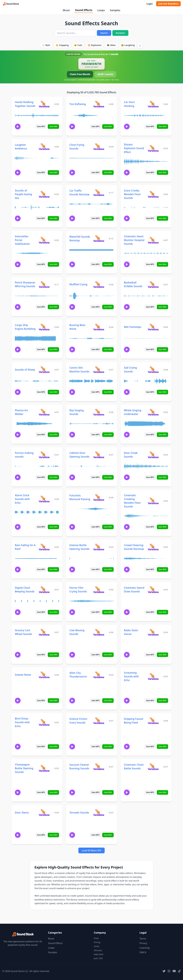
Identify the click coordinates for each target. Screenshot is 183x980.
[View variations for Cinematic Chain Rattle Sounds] (153, 767)
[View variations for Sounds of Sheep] (44, 369)
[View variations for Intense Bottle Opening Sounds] (99, 547)
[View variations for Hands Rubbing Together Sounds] (44, 104)
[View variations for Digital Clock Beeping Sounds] (44, 589)
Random (120, 33)
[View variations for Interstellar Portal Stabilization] (44, 240)
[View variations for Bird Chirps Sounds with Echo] (44, 722)
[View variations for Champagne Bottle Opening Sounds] (44, 768)
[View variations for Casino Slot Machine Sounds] (99, 369)
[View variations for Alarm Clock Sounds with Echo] (44, 499)
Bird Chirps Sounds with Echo (22, 722)
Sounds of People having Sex (23, 194)
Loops (101, 10)
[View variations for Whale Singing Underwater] (153, 412)
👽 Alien (111, 45)
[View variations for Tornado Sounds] (99, 812)
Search (104, 33)
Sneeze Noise (23, 675)
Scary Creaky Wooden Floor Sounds (132, 194)
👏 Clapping (62, 45)
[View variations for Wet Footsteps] (153, 327)
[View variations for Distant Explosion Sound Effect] (153, 148)
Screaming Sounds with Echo (131, 676)
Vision (97, 946)
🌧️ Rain (46, 45)
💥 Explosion (95, 45)
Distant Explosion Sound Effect (134, 148)
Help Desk (99, 954)
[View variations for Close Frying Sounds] (99, 147)
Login (149, 4)
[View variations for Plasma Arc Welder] (44, 412)
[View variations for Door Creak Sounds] (153, 455)
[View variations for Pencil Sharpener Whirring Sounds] (44, 284)
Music (66, 10)
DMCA (143, 952)
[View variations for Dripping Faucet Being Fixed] (153, 721)
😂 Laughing (128, 45)
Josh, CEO (98, 958)
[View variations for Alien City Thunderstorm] (99, 675)
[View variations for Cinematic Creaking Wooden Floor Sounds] (153, 501)
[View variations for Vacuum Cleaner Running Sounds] (99, 767)
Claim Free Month (80, 74)
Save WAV (53, 126)
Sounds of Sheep (25, 370)
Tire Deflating (78, 104)
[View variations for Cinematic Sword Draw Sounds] (153, 589)
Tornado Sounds (79, 812)
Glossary (98, 950)
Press (96, 938)
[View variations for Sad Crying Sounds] (153, 369)
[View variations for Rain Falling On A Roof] (44, 547)
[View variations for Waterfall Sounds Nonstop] (99, 238)
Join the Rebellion (168, 4)
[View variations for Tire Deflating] (99, 104)
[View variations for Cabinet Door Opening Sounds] (99, 455)
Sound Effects (84, 10)
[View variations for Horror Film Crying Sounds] (99, 589)
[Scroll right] (140, 46)
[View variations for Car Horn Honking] (153, 104)
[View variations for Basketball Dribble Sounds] (153, 284)
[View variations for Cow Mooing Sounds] (99, 632)
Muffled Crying (78, 284)
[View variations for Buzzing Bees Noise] (99, 327)
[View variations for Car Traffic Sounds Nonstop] (99, 193)
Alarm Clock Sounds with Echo (22, 499)
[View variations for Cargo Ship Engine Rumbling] (44, 327)
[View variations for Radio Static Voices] (153, 632)
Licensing (145, 948)
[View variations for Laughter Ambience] (44, 147)
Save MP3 (41, 126)
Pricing (97, 942)
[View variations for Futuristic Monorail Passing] (99, 497)
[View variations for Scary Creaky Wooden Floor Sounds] (153, 194)
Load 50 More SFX (91, 850)
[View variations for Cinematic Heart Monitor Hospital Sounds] (153, 240)
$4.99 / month (105, 74)
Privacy (143, 943)
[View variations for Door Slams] (44, 812)
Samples (115, 10)
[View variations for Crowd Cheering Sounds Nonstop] (153, 547)
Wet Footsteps (133, 327)
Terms (143, 939)
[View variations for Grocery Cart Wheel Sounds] (44, 632)
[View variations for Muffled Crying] (99, 284)
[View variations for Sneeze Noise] (44, 675)
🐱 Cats (78, 45)
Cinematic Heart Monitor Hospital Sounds (134, 240)
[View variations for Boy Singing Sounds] (99, 412)
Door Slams (22, 812)
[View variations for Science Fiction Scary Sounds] (99, 721)
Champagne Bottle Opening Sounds (24, 768)
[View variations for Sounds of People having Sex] (44, 194)
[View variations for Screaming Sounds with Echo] (153, 676)
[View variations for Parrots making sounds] (44, 455)
